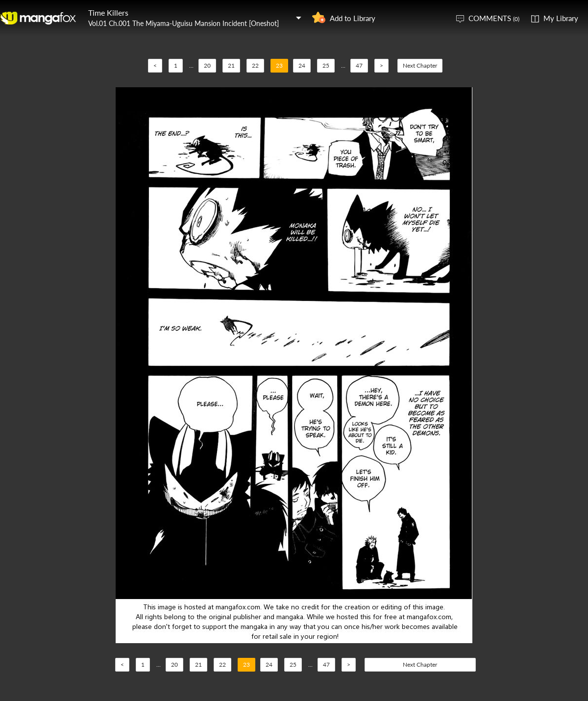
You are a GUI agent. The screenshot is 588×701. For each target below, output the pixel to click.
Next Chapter (420, 65)
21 (231, 65)
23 (279, 65)
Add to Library (353, 18)
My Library (561, 18)
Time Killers (108, 13)
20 (207, 65)
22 (255, 65)
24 (302, 65)
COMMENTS (494, 18)
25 (326, 65)
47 (359, 65)
